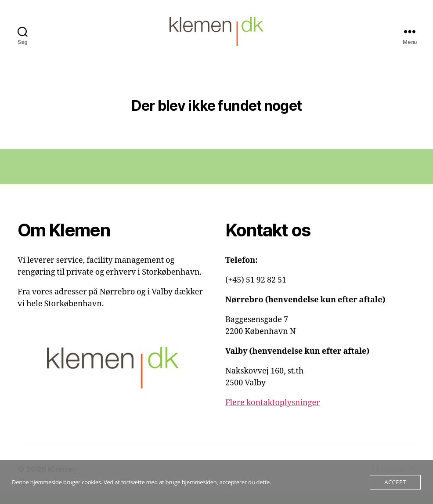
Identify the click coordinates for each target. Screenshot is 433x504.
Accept (395, 482)
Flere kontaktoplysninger (273, 413)
